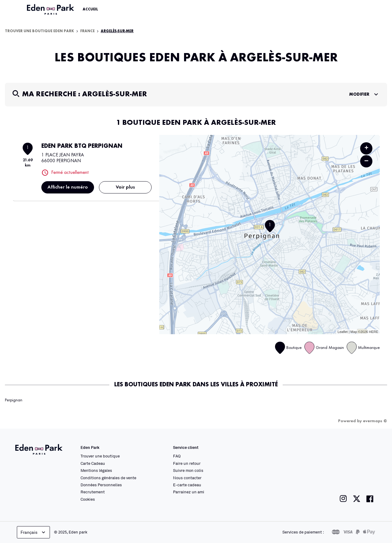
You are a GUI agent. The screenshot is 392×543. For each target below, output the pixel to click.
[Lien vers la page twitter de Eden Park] (357, 499)
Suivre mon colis (188, 470)
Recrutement (93, 492)
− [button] (366, 161)
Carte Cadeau (93, 463)
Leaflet (343, 332)
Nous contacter (187, 478)
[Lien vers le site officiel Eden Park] (51, 10)
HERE (373, 332)
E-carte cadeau (187, 485)
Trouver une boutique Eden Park (40, 31)
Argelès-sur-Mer (117, 31)
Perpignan (14, 400)
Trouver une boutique (100, 456)
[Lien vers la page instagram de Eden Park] (343, 499)
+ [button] (366, 148)
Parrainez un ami (189, 492)
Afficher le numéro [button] (68, 187)
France (87, 31)
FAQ (177, 456)
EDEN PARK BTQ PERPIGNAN (82, 146)
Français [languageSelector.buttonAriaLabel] (34, 532)
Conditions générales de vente (108, 478)
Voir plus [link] (125, 187)
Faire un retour (187, 463)
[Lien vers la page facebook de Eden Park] (370, 499)
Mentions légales (96, 470)
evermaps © (375, 421)
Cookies (88, 499)
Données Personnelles (101, 485)
